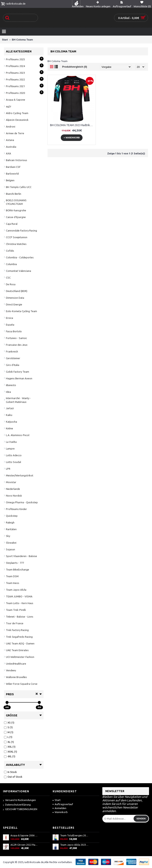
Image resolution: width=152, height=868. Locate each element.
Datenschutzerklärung (17, 805)
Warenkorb (60, 812)
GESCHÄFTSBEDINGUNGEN (20, 809)
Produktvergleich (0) (75, 67)
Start (57, 800)
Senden (141, 819)
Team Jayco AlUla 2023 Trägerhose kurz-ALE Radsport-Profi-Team (74, 845)
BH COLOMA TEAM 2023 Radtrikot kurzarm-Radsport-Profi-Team (72, 125)
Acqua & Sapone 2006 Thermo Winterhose (25, 835)
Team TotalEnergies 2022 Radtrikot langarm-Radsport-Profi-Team (74, 835)
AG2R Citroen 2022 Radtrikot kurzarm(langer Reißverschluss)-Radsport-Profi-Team (25, 845)
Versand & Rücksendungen (19, 800)
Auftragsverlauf (63, 804)
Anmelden (59, 808)
